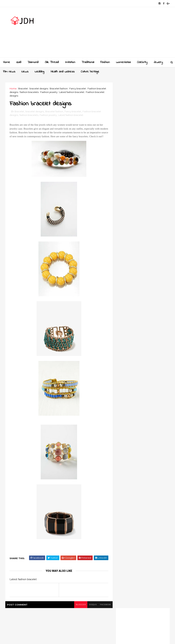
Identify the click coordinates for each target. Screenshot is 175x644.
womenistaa (123, 62)
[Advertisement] (107, 34)
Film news (9, 72)
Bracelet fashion (59, 88)
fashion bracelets (29, 92)
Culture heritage (90, 72)
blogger (78, 609)
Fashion (105, 62)
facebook (103, 609)
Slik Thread (52, 62)
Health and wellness (63, 72)
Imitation (70, 62)
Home (7, 62)
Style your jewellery (145, 376)
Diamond (33, 62)
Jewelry (158, 62)
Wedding (39, 72)
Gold (19, 62)
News (25, 72)
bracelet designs (39, 88)
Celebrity (142, 62)
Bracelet (23, 88)
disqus (90, 609)
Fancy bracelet (78, 88)
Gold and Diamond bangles (150, 349)
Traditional (88, 62)
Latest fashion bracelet (72, 92)
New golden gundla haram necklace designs (150, 364)
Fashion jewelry (49, 92)
